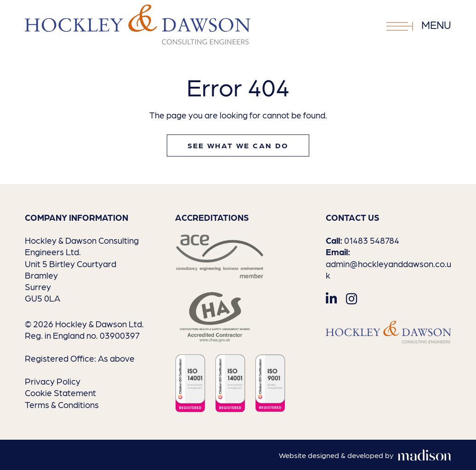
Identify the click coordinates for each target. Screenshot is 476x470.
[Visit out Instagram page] (351, 298)
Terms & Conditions (62, 404)
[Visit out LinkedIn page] (331, 298)
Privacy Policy (53, 381)
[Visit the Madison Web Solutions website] (365, 456)
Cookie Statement (60, 392)
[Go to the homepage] (138, 25)
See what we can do (238, 145)
